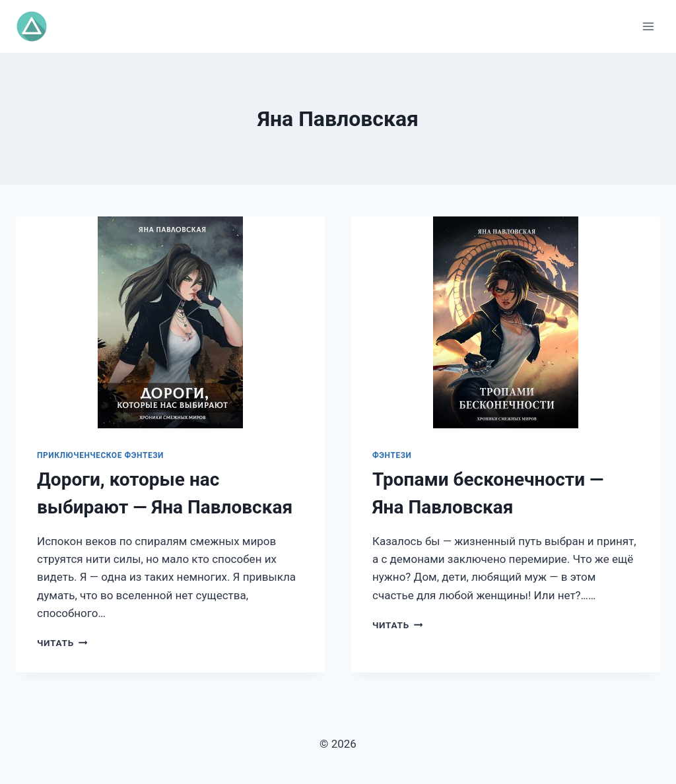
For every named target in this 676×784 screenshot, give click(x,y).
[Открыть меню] (648, 26)
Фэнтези (392, 455)
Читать (62, 643)
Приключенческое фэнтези (100, 455)
